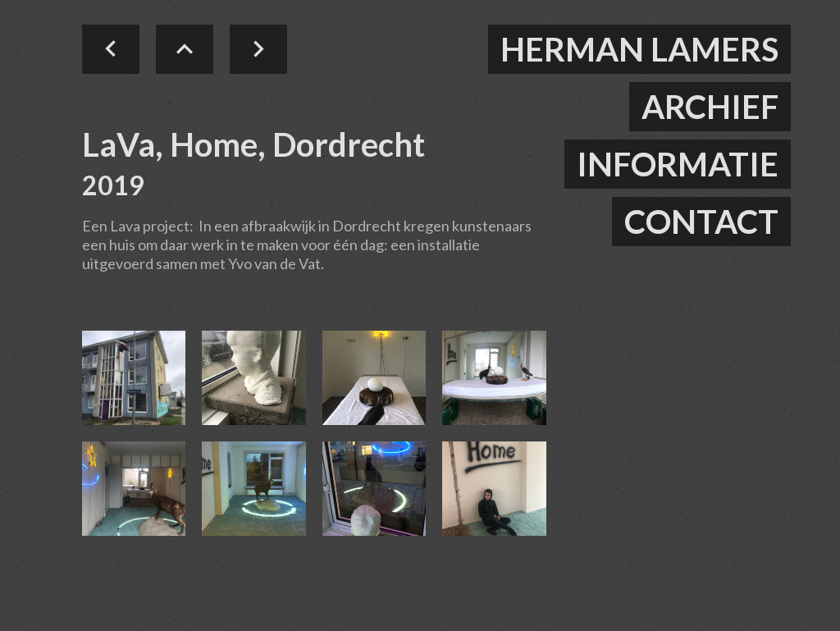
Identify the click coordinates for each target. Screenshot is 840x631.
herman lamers (639, 49)
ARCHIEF (710, 107)
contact (701, 222)
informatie (678, 164)
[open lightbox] (134, 378)
